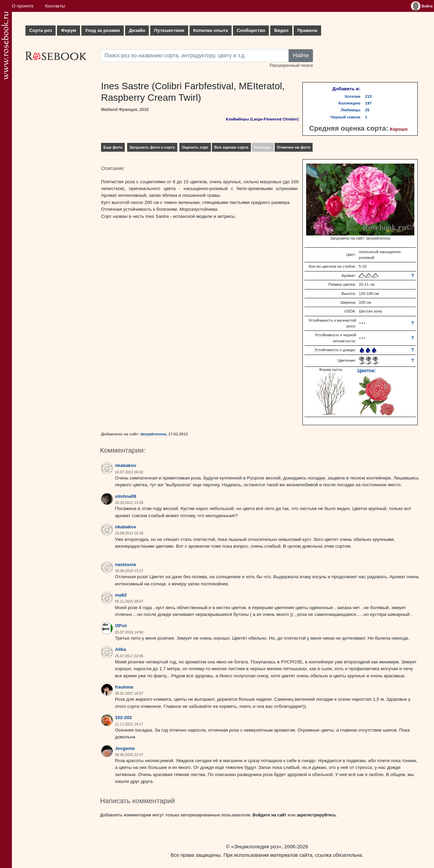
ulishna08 (126, 496)
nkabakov (126, 465)
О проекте (23, 6)
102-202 (123, 718)
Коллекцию (349, 103)
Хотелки (352, 96)
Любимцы (351, 110)
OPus (121, 626)
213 (368, 96)
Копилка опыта (211, 30)
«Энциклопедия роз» (256, 846)
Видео (281, 30)
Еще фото (113, 147)
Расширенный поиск (291, 65)
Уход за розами (103, 30)
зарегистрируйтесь (316, 815)
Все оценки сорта (231, 147)
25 (367, 110)
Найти (301, 55)
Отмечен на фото (294, 147)
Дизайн (137, 30)
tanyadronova (153, 434)
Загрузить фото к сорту (152, 147)
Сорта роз (41, 30)
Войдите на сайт (270, 815)
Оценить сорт (195, 147)
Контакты (55, 6)
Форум (68, 30)
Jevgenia (125, 748)
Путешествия (169, 30)
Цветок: (367, 371)
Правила (307, 30)
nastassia (125, 564)
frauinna (124, 687)
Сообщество (251, 30)
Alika (121, 649)
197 (368, 103)
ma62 (121, 595)
